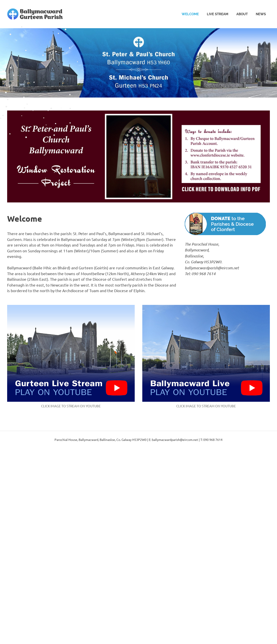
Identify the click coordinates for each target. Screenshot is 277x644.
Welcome (190, 14)
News (261, 14)
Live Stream (218, 14)
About (242, 14)
